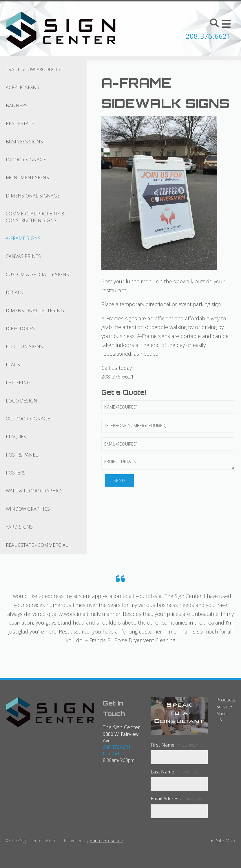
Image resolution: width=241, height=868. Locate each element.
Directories (20, 328)
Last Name (163, 772)
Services (225, 707)
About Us (223, 716)
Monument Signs (27, 178)
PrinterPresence (106, 841)
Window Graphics (28, 509)
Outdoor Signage (28, 419)
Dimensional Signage (33, 196)
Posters (16, 473)
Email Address (166, 799)
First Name (163, 745)
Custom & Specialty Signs (37, 274)
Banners (17, 106)
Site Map (226, 841)
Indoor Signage (26, 160)
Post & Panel (22, 455)
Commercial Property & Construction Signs (35, 217)
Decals (14, 292)
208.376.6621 (207, 36)
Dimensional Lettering (35, 311)
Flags (13, 365)
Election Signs (24, 346)
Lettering (18, 383)
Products (226, 700)
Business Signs (24, 142)
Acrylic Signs (22, 87)
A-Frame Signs (23, 238)
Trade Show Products (33, 69)
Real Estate (20, 123)
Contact (111, 754)
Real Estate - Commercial (37, 545)
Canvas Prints (23, 256)
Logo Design (22, 401)
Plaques (16, 437)
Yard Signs (19, 527)
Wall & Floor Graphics (34, 491)
